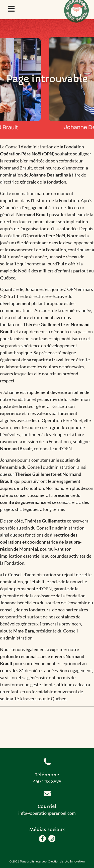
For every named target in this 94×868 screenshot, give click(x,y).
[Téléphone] (47, 762)
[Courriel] (47, 793)
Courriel (47, 806)
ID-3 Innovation (74, 861)
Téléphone (47, 775)
